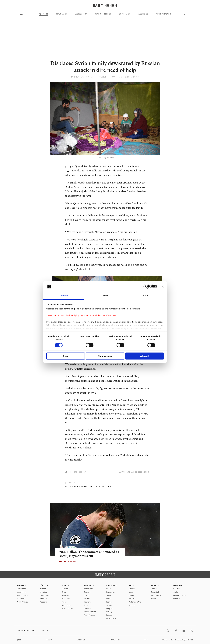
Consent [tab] (64, 296)
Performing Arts (135, 602)
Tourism (87, 602)
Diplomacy (61, 14)
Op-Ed (176, 592)
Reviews (132, 605)
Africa (64, 602)
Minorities (43, 599)
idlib (92, 487)
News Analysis (164, 14)
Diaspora (43, 602)
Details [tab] (105, 296)
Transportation (90, 612)
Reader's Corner (180, 595)
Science (109, 605)
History (109, 612)
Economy (88, 592)
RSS (146, 640)
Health (109, 589)
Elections (143, 14)
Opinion (178, 585)
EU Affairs (125, 14)
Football (154, 589)
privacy (49, 640)
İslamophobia (67, 608)
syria (67, 487)
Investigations (45, 595)
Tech (86, 605)
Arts (131, 585)
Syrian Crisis (66, 605)
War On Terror (103, 14)
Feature (109, 615)
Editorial (177, 599)
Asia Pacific (66, 599)
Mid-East (65, 589)
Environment (111, 592)
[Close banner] (163, 286)
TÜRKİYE (44, 585)
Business (89, 585)
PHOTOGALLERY (69, 562)
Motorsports (156, 595)
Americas (65, 595)
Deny (66, 356)
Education (43, 592)
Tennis (154, 599)
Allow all (144, 356)
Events (131, 595)
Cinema (132, 589)
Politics (43, 14)
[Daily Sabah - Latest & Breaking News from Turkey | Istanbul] (105, 5)
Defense (87, 608)
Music (131, 592)
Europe (65, 592)
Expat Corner (111, 618)
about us (81, 640)
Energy (87, 595)
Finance (87, 599)
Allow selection (105, 356)
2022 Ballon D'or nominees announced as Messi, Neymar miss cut (90, 554)
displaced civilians (104, 487)
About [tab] (146, 296)
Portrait (132, 599)
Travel (109, 595)
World (65, 585)
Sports (155, 585)
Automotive (89, 589)
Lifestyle (112, 585)
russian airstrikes (80, 487)
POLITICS (22, 585)
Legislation (81, 14)
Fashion (109, 602)
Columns (177, 589)
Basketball (155, 592)
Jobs (19, 640)
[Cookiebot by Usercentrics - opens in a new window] (145, 286)
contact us (115, 640)
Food (108, 599)
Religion (109, 608)
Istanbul (43, 589)
